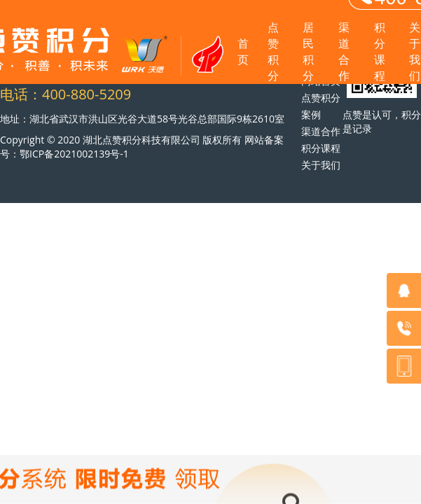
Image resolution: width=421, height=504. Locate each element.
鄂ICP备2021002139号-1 (74, 154)
